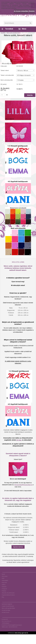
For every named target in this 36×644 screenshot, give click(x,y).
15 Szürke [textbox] (20, 80)
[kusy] (3, 95)
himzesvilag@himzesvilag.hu (23, 485)
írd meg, (19, 440)
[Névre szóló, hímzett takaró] (18, 41)
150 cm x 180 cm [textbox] (23, 71)
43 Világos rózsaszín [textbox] (24, 75)
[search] (31, 23)
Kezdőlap (3, 33)
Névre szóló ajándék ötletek (14, 33)
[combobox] (25, 70)
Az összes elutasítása (21, 11)
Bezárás (32, 11)
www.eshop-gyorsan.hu (21, 633)
